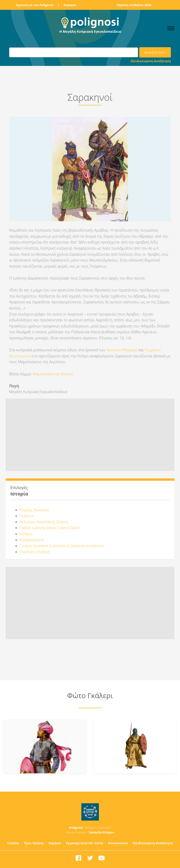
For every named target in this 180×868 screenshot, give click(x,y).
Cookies (13, 843)
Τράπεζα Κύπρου (101, 832)
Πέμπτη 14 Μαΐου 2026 (134, 5)
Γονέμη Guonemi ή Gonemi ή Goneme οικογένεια (62, 546)
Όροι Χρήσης (34, 843)
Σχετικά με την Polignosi (35, 5)
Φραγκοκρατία (32, 540)
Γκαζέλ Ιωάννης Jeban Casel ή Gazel (50, 528)
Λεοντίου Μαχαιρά (122, 350)
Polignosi (76, 828)
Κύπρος (26, 534)
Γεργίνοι (27, 516)
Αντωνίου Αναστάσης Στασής (44, 522)
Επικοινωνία (118, 843)
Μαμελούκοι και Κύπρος (53, 374)
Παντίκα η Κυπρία (35, 552)
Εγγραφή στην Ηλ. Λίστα (85, 843)
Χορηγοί (70, 5)
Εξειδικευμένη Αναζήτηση (151, 61)
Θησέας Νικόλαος (35, 510)
